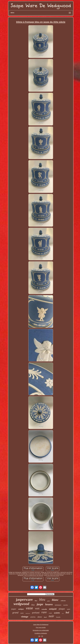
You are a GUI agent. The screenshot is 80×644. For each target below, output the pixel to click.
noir (51, 616)
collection (63, 601)
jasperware (24, 599)
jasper (14, 609)
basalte (58, 617)
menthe (66, 605)
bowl (45, 617)
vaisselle (44, 609)
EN (39, 636)
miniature (58, 605)
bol (67, 612)
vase (29, 608)
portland (36, 613)
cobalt (50, 613)
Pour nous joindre (41, 627)
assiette (57, 613)
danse (40, 617)
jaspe (40, 604)
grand (15, 613)
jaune (22, 613)
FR (42, 636)
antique (21, 609)
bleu (42, 600)
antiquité (53, 609)
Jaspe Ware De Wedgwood (41, 625)
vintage (25, 617)
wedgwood (21, 604)
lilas (33, 605)
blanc (55, 600)
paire (49, 601)
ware (69, 609)
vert (37, 608)
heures (49, 604)
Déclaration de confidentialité (41, 630)
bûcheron (28, 613)
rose (63, 613)
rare (44, 612)
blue (36, 601)
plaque (62, 609)
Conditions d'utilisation (41, 633)
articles (33, 617)
